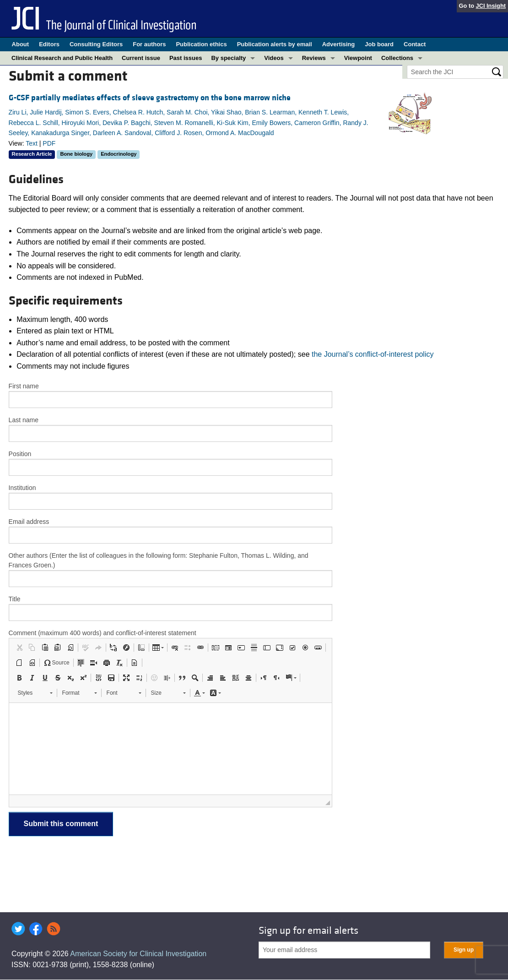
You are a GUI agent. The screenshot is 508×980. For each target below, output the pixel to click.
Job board (379, 44)
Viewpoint (358, 58)
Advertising (339, 44)
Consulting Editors (96, 44)
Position (20, 454)
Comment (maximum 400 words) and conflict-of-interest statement (103, 633)
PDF (49, 143)
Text (32, 143)
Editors (49, 44)
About (21, 44)
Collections (397, 58)
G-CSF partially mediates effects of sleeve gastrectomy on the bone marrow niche (150, 98)
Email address (29, 522)
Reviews (314, 58)
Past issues (186, 58)
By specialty (228, 58)
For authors (149, 44)
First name (24, 386)
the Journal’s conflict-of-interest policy (373, 354)
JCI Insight (491, 6)
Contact (415, 44)
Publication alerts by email (275, 44)
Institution (22, 488)
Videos (274, 58)
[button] (19, 648)
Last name (24, 420)
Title (15, 599)
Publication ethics (201, 44)
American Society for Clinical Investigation (138, 954)
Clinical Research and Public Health (62, 58)
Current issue (141, 58)
